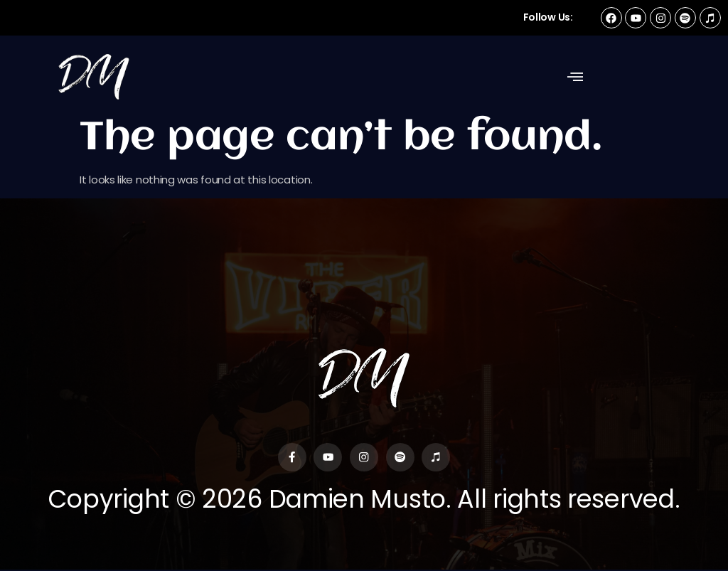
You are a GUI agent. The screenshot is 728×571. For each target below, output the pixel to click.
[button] (575, 77)
